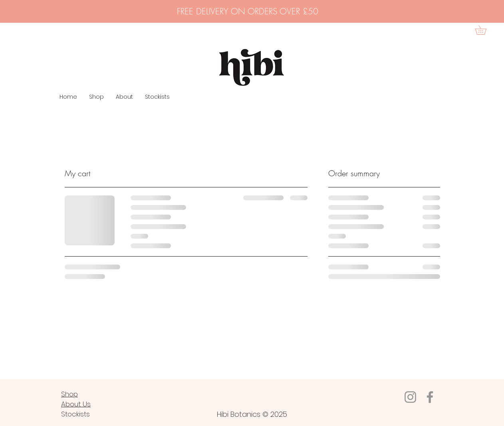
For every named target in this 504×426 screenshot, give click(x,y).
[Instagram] (410, 397)
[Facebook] (430, 397)
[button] (485, 30)
